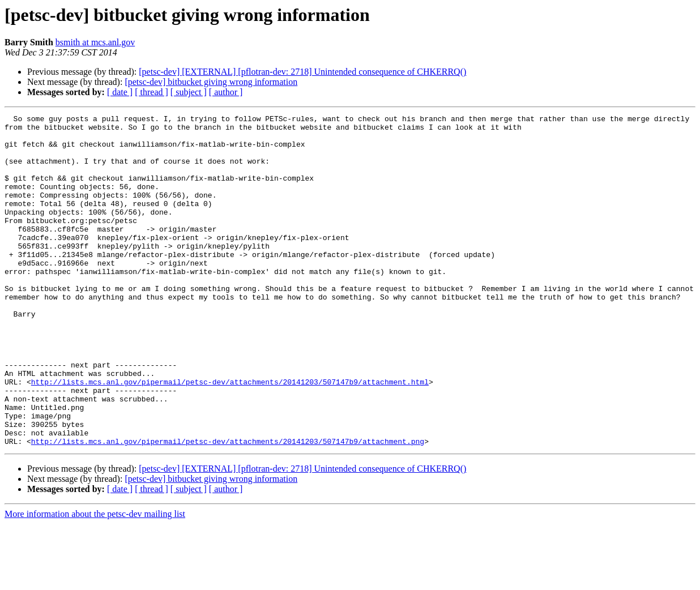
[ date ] (120, 92)
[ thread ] (151, 92)
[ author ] (226, 92)
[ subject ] (189, 92)
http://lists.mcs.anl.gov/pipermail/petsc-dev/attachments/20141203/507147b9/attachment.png (228, 507)
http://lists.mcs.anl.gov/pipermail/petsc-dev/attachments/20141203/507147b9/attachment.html (230, 436)
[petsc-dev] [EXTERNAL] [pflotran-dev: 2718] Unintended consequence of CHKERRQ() (302, 72)
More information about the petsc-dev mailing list (95, 580)
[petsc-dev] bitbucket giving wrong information (211, 82)
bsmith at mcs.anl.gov (95, 42)
